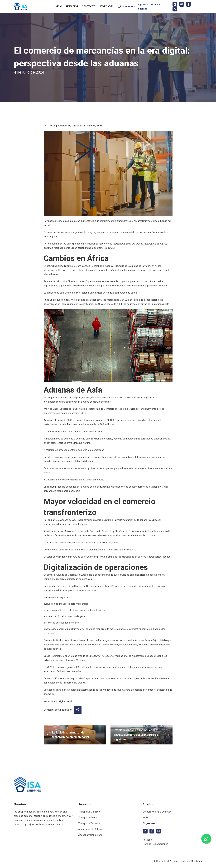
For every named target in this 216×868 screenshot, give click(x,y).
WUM (145, 818)
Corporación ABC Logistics (157, 812)
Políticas (147, 840)
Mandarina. (197, 861)
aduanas (163, 221)
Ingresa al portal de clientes (149, 7)
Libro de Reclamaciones (155, 844)
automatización (106, 270)
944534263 (128, 7)
